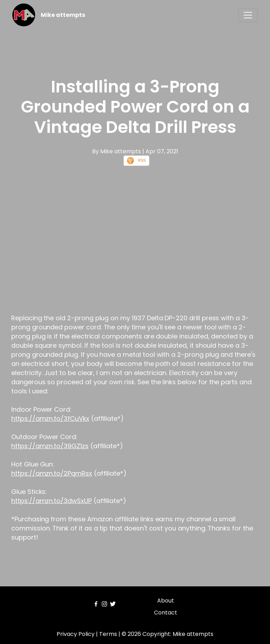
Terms (108, 634)
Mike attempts (63, 15)
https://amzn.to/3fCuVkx (50, 418)
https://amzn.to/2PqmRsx (52, 473)
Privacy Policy (76, 634)
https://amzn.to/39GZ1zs (50, 446)
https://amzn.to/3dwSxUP (52, 501)
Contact (166, 613)
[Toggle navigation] (248, 15)
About (166, 601)
